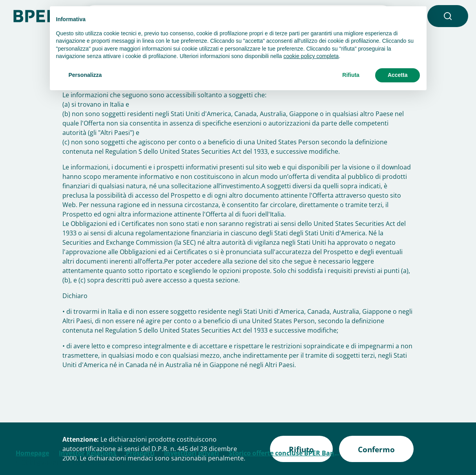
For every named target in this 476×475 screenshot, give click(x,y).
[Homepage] (39, 15)
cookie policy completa (311, 56)
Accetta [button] (398, 75)
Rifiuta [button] (351, 75)
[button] (448, 16)
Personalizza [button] (85, 75)
